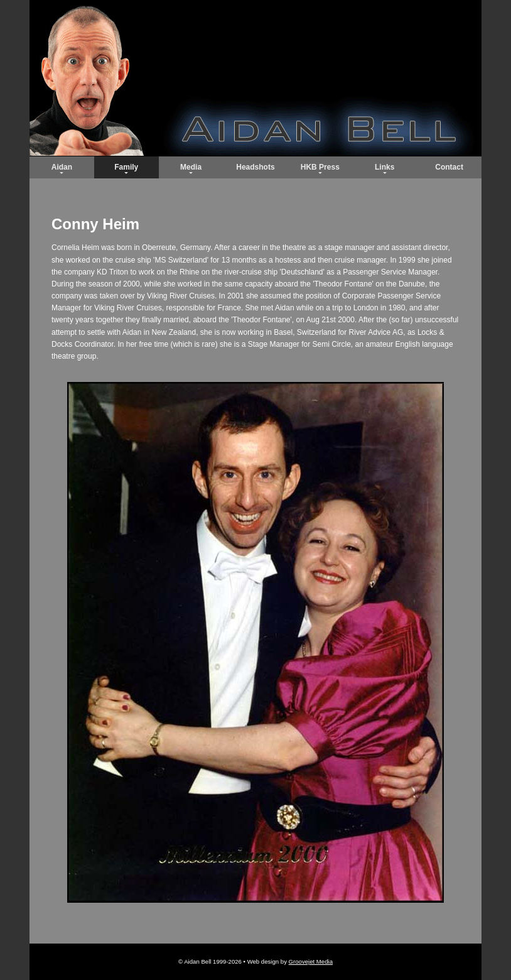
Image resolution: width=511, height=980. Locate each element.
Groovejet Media (311, 961)
